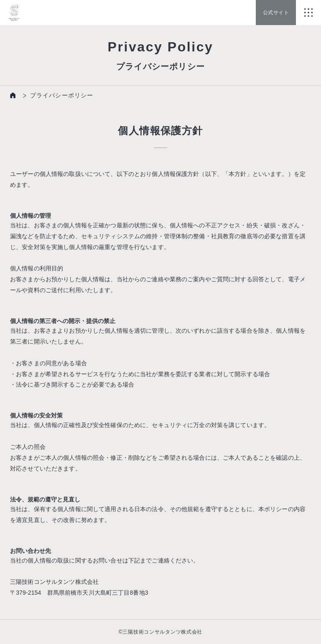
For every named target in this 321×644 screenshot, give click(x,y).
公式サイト (276, 13)
